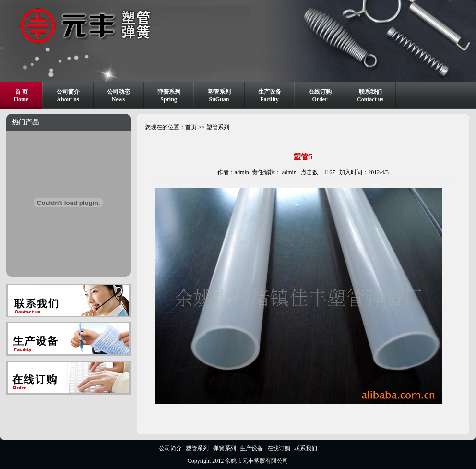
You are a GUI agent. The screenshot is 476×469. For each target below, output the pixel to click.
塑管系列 (218, 127)
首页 (191, 127)
